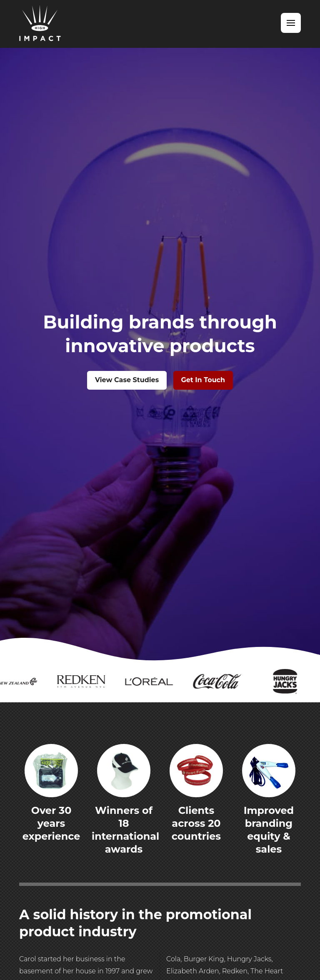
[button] (291, 23)
